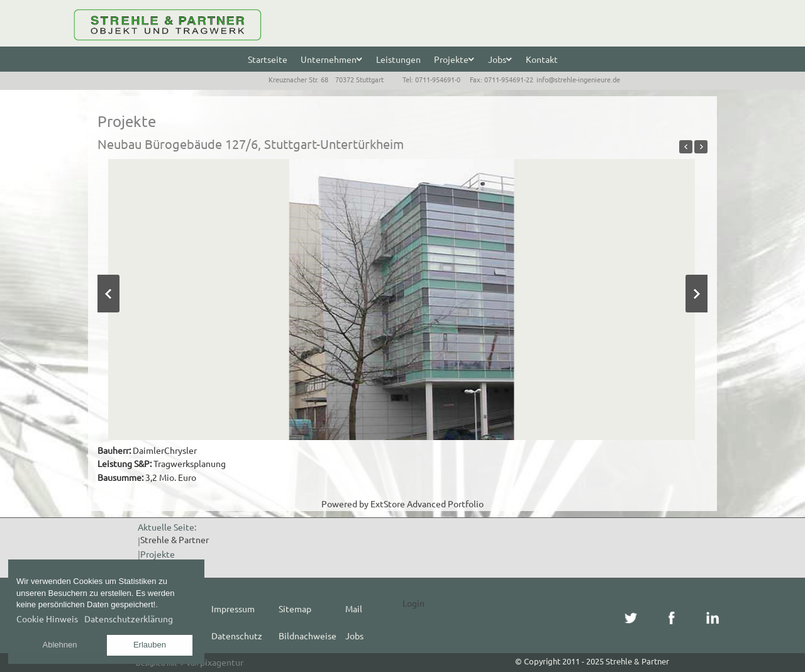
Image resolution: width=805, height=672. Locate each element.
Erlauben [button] (150, 645)
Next (697, 294)
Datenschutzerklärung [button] (129, 619)
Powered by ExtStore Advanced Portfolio (402, 504)
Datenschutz (237, 636)
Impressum (233, 609)
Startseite (268, 59)
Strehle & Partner (175, 539)
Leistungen (398, 59)
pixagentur (222, 662)
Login (414, 603)
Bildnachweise (305, 636)
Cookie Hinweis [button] (47, 619)
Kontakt (542, 59)
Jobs (354, 636)
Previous (108, 294)
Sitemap (295, 609)
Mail (354, 609)
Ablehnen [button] (60, 645)
